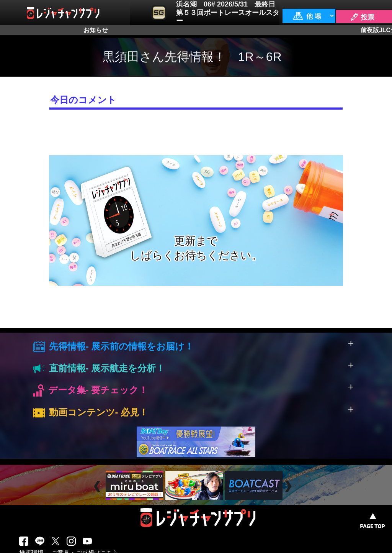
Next (289, 487)
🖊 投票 (362, 17)
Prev (98, 487)
